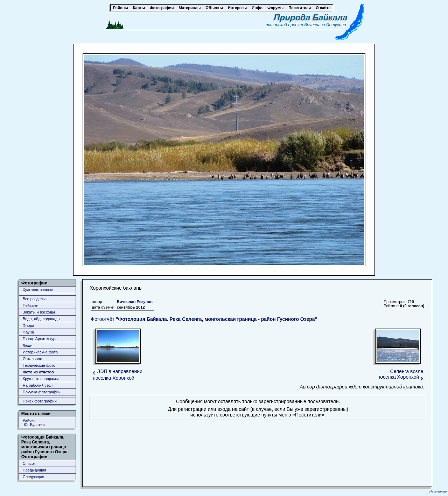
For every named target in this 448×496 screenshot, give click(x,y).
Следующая (34, 477)
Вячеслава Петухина (325, 25)
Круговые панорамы (41, 379)
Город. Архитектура (40, 339)
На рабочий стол (38, 385)
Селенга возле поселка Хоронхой (401, 374)
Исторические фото (40, 352)
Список (29, 463)
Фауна (28, 332)
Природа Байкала (311, 17)
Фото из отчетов (38, 372)
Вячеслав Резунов (135, 302)
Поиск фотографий (40, 401)
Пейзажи (31, 305)
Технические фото (39, 365)
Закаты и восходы (39, 312)
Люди (28, 345)
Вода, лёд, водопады (41, 319)
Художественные (38, 290)
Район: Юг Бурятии (34, 422)
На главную (438, 491)
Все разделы (34, 299)
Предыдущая (34, 470)
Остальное (33, 359)
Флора (29, 325)
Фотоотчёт (204, 319)
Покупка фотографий (42, 392)
